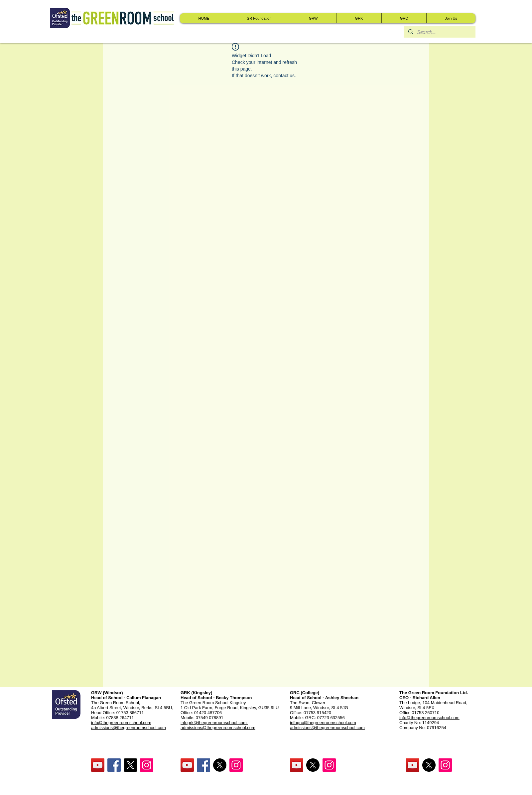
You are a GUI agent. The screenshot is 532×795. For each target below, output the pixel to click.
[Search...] (439, 32)
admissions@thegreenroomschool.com (218, 728)
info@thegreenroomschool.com (429, 718)
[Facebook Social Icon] (114, 765)
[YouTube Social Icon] (98, 765)
